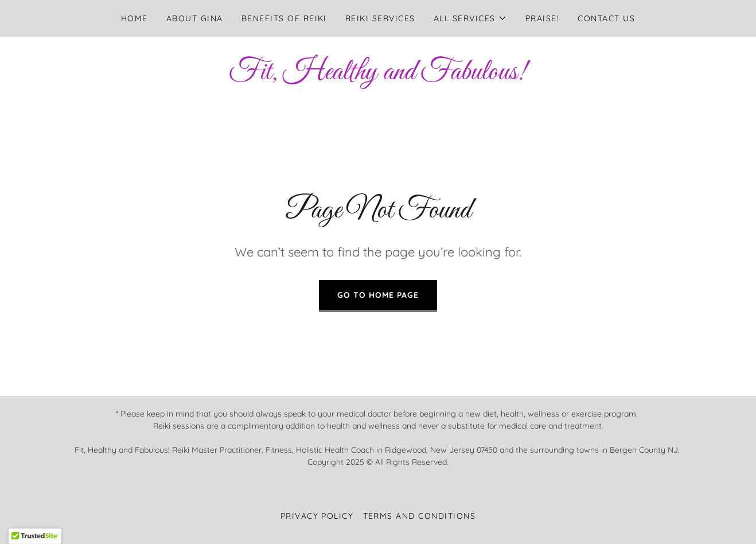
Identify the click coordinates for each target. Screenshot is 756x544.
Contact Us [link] (606, 18)
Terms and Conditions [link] (420, 516)
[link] (378, 76)
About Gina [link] (195, 18)
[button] (470, 18)
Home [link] (135, 18)
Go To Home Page (378, 295)
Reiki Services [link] (380, 18)
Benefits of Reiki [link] (284, 18)
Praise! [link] (543, 18)
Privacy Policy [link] (317, 516)
